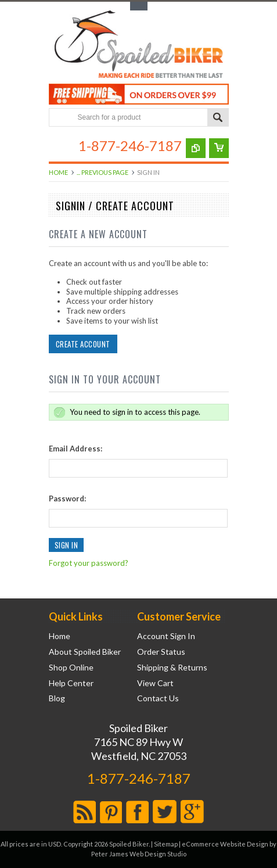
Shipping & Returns (172, 668)
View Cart (155, 683)
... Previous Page (102, 172)
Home (58, 172)
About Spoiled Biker (85, 652)
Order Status (161, 652)
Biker (139, 45)
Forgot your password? (89, 563)
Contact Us (158, 698)
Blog (57, 698)
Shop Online (71, 668)
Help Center (71, 683)
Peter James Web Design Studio (139, 854)
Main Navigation (59, 146)
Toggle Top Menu (139, 6)
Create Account (83, 344)
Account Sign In (166, 636)
